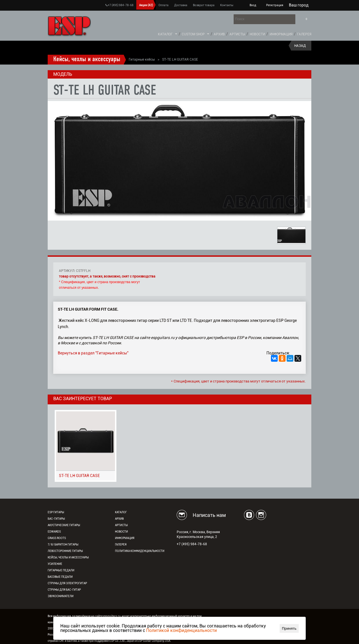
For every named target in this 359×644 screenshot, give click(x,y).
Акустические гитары (64, 525)
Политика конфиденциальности (140, 551)
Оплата (164, 5)
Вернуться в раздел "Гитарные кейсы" (93, 353)
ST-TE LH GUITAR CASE (79, 476)
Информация (281, 34)
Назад (300, 46)
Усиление (55, 564)
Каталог (165, 34)
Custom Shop (193, 34)
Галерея (304, 34)
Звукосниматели (61, 596)
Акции (146, 5)
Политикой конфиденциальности (181, 630)
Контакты (227, 5)
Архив (219, 34)
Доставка (181, 5)
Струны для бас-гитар (64, 590)
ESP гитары (56, 512)
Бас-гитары (56, 519)
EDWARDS (54, 532)
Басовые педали (60, 577)
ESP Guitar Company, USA (154, 641)
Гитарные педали (61, 570)
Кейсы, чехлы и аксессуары (87, 59)
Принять (289, 628)
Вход (253, 5)
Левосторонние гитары (65, 551)
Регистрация (275, 5)
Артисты (237, 34)
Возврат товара (204, 5)
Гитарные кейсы (142, 59)
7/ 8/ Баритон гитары (63, 545)
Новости (257, 34)
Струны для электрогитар (67, 583)
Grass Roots (57, 538)
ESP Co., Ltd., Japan (122, 641)
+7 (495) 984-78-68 (119, 5)
